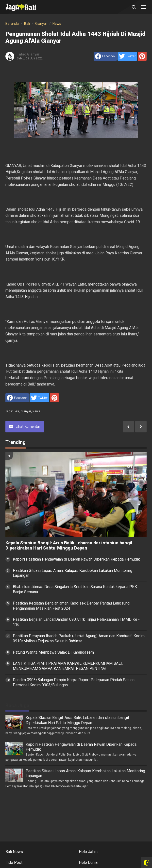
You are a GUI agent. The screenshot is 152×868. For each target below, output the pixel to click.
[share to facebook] (105, 56)
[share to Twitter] (127, 56)
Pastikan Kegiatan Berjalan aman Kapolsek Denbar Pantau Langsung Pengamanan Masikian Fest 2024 (71, 606)
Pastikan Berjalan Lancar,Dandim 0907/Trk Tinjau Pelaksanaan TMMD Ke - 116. (76, 622)
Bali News (14, 852)
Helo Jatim (88, 852)
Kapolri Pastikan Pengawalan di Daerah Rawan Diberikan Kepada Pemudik (76, 559)
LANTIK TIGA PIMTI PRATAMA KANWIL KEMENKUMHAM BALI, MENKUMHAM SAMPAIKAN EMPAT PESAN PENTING (68, 666)
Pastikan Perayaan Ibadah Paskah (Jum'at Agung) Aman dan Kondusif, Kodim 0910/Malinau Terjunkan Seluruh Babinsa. (79, 638)
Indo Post (14, 862)
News (36, 411)
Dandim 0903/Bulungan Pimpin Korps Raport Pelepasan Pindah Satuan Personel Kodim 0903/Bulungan (74, 682)
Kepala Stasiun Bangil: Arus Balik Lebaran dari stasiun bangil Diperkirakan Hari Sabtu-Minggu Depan (69, 545)
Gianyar (26, 411)
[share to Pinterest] (142, 56)
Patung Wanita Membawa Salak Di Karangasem (53, 652)
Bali (17, 411)
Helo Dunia (88, 862)
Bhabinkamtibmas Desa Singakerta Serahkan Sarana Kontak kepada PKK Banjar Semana (75, 589)
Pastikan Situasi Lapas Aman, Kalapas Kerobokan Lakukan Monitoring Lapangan (73, 573)
